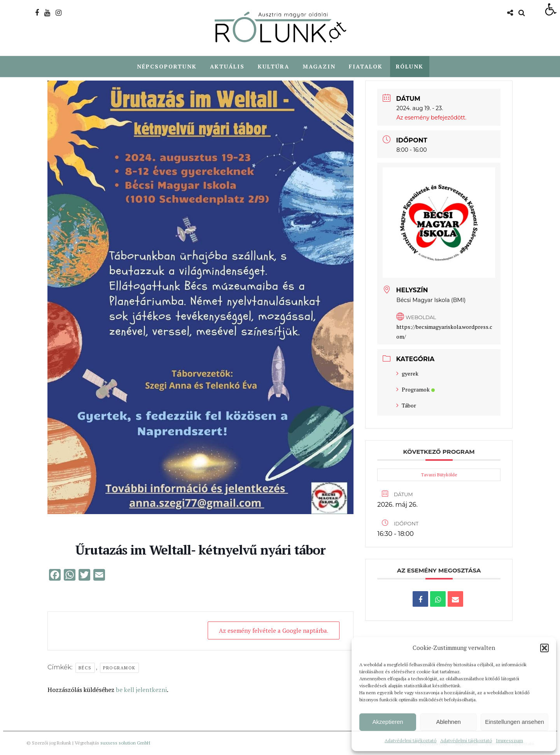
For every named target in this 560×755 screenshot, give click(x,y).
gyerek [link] (407, 374)
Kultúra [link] (274, 66)
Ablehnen (448, 722)
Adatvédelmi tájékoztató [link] (410, 740)
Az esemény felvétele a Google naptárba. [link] (273, 631)
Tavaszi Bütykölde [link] (439, 475)
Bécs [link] (85, 668)
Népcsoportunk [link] (167, 66)
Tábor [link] (406, 406)
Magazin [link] (319, 66)
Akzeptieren (388, 722)
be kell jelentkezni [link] (141, 690)
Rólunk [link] (410, 66)
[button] (544, 648)
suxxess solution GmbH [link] (125, 743)
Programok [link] (119, 668)
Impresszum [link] (509, 740)
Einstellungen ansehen (514, 722)
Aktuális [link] (227, 66)
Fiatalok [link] (366, 66)
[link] (551, 9)
